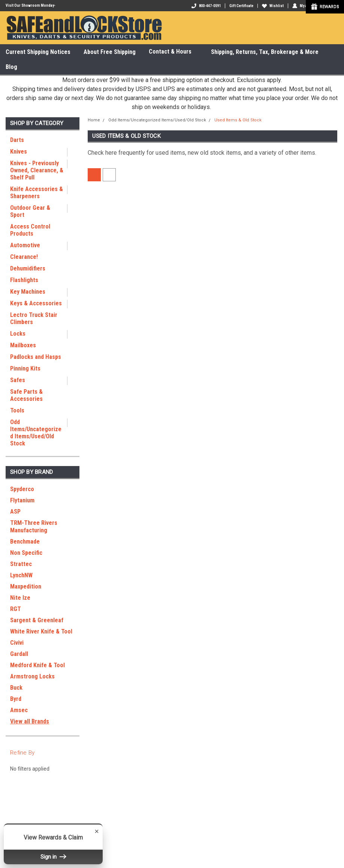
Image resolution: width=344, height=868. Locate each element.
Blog (11, 67)
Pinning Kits (25, 368)
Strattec (21, 564)
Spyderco (22, 489)
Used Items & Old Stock (238, 120)
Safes (18, 380)
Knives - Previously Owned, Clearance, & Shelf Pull (37, 170)
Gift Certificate (241, 6)
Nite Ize (20, 598)
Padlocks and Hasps (36, 357)
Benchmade (25, 542)
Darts (17, 140)
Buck (16, 688)
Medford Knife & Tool (37, 665)
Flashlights (24, 280)
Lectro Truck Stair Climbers (34, 318)
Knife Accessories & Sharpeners (37, 193)
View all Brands (30, 721)
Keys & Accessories (36, 303)
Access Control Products (30, 230)
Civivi (17, 643)
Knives (19, 152)
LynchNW (21, 575)
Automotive (25, 245)
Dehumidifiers (28, 268)
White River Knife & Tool (41, 631)
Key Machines (28, 292)
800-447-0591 (206, 6)
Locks (18, 334)
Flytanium (22, 500)
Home (94, 120)
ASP (15, 512)
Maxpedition (26, 586)
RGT (16, 609)
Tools (17, 410)
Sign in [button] (53, 857)
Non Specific (26, 553)
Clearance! (24, 257)
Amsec (19, 710)
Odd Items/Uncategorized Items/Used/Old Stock (36, 433)
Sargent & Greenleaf (37, 620)
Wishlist (273, 6)
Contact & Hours (173, 52)
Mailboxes (23, 345)
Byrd (16, 699)
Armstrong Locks (32, 676)
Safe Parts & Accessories (26, 395)
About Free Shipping (110, 52)
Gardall (19, 654)
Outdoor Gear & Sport (30, 211)
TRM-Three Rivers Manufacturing (34, 527)
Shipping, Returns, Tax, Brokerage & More (265, 52)
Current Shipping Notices (38, 52)
